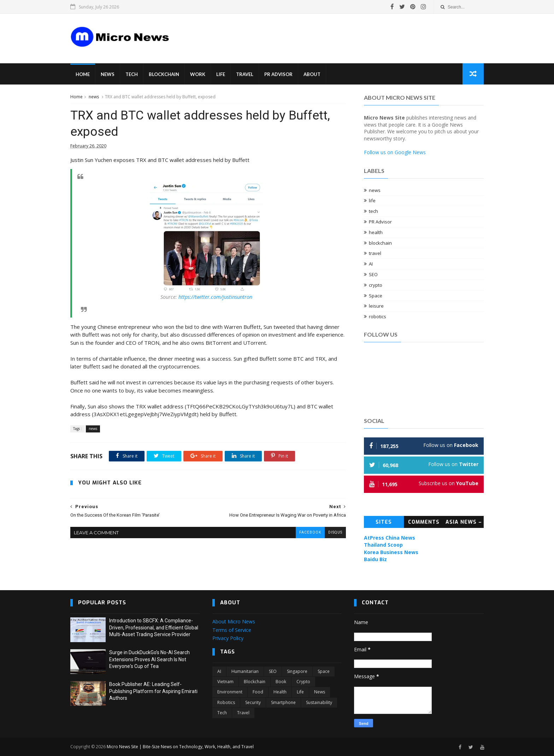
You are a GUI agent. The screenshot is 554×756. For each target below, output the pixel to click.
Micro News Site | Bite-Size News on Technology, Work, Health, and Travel (180, 747)
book (281, 682)
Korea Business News (391, 552)
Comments (424, 522)
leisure (376, 306)
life (372, 200)
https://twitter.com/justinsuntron (215, 297)
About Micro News (234, 621)
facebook (310, 532)
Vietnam (225, 682)
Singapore (297, 671)
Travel (245, 74)
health (376, 232)
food (258, 692)
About (312, 74)
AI (371, 264)
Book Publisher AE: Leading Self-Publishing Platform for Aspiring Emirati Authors (153, 691)
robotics (378, 316)
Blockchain (164, 74)
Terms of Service (232, 630)
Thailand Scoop (383, 545)
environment (230, 692)
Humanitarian (245, 671)
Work (198, 74)
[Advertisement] (309, 33)
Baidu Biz (375, 559)
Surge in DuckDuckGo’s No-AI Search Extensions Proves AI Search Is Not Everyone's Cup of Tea (149, 659)
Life (221, 74)
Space (376, 296)
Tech (132, 74)
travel (375, 253)
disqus (335, 532)
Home (83, 74)
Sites (384, 522)
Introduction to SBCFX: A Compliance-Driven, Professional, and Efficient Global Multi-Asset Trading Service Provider (154, 627)
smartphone (283, 702)
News (108, 74)
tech (373, 211)
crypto (376, 285)
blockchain (380, 243)
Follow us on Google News (395, 152)
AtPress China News (390, 538)
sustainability (319, 702)
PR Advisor (278, 74)
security (253, 702)
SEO (373, 274)
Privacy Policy (228, 638)
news (94, 97)
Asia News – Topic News (464, 523)
